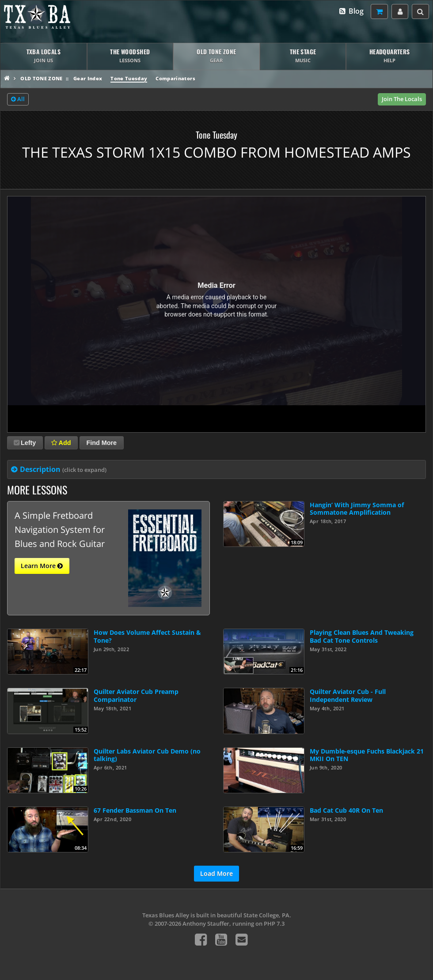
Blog (351, 11)
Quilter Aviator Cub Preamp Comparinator (136, 695)
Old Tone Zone (41, 78)
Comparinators (175, 78)
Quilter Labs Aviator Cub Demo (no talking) (147, 755)
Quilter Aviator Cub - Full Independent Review (348, 695)
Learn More (42, 566)
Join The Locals (402, 99)
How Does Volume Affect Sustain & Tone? (147, 636)
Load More (216, 873)
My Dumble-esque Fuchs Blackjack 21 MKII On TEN (367, 755)
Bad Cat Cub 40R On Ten (346, 810)
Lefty (25, 443)
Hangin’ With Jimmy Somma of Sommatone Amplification (357, 509)
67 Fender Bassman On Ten (135, 810)
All (18, 99)
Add (61, 443)
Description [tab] (63, 469)
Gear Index (88, 78)
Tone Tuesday (129, 78)
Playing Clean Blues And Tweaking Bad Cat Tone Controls (362, 636)
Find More (101, 443)
